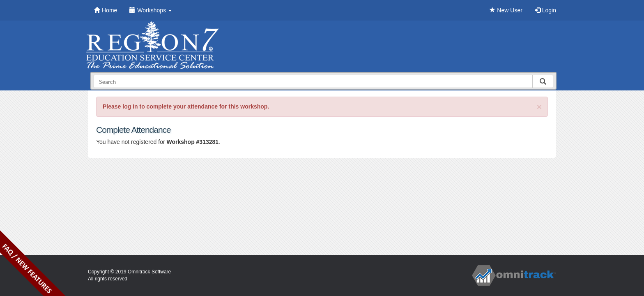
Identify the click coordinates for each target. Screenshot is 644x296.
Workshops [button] (151, 10)
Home (106, 10)
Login (545, 10)
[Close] (539, 107)
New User (506, 10)
